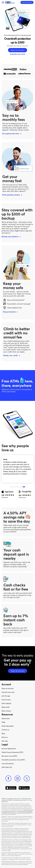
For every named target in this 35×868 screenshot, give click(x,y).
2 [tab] (14, 487)
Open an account (8, 688)
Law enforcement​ (8, 764)
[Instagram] (18, 778)
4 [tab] (21, 487)
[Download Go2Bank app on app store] (11, 788)
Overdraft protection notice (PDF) (13, 760)
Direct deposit (6, 703)
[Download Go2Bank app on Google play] (24, 788)
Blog (3, 733)
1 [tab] (11, 487)
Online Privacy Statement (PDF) (12, 752)
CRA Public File (7, 767)
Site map (5, 741)
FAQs (3, 722)
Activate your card (8, 692)
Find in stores (6, 700)
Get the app (6, 696)
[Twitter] (27, 778)
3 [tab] (18, 487)
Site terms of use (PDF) (9, 756)
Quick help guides (8, 726)
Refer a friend (6, 711)
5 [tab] (24, 487)
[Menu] (3, 2)
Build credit (5, 707)
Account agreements (9, 749)
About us (5, 737)
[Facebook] (8, 778)
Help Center (6, 718)
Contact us (5, 730)
